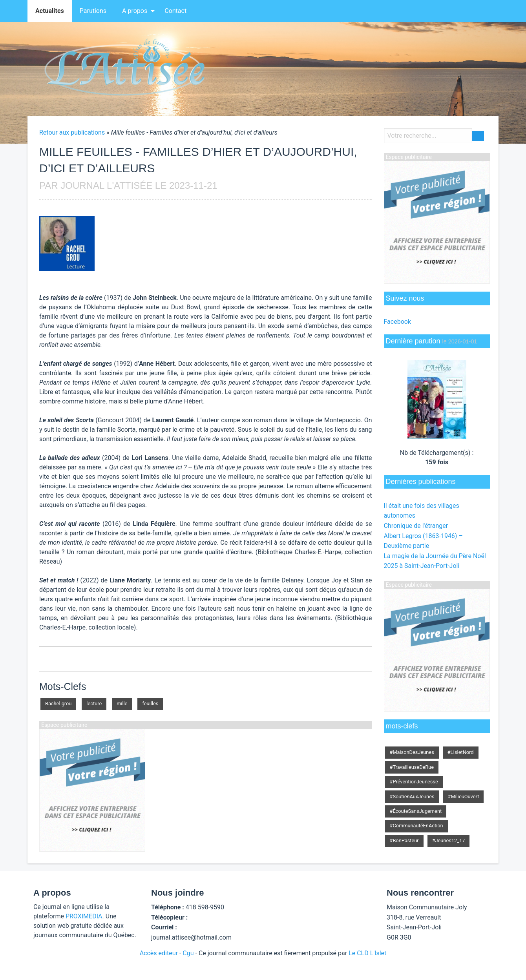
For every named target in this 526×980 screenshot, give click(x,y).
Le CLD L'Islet (367, 953)
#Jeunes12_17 (449, 840)
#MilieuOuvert (464, 797)
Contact (175, 11)
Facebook (397, 322)
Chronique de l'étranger (416, 526)
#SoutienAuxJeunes (412, 797)
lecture (94, 704)
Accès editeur (159, 953)
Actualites (50, 11)
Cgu (188, 953)
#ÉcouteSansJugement (416, 811)
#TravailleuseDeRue (412, 767)
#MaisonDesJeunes (412, 752)
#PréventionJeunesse (414, 782)
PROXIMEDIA (84, 916)
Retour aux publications (72, 132)
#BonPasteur (404, 840)
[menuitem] (50, 11)
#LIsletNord (461, 752)
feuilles (150, 704)
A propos (135, 11)
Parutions (93, 11)
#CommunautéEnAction (416, 826)
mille (122, 704)
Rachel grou (58, 704)
